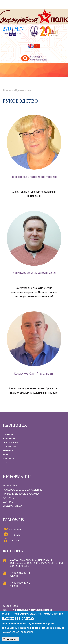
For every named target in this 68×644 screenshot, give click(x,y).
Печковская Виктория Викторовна (34, 177)
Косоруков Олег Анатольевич (34, 374)
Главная (8, 90)
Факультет (9, 439)
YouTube (14, 541)
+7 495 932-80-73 (20, 573)
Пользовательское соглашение (22, 490)
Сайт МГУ (8, 502)
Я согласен (10, 639)
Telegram (15, 535)
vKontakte (15, 530)
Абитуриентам (12, 443)
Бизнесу (8, 451)
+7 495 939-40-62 (20, 583)
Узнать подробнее (23, 632)
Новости (8, 455)
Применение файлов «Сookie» (21, 494)
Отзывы (8, 463)
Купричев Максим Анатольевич (34, 273)
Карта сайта (10, 486)
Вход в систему (12, 506)
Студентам (9, 447)
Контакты (9, 459)
